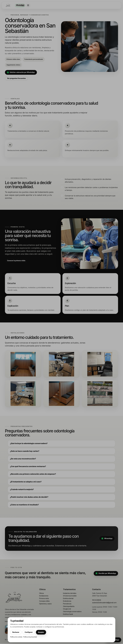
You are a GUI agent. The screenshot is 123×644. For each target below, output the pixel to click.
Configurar (29, 632)
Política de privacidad (30, 637)
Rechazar (16, 632)
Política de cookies (16, 637)
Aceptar (43, 632)
